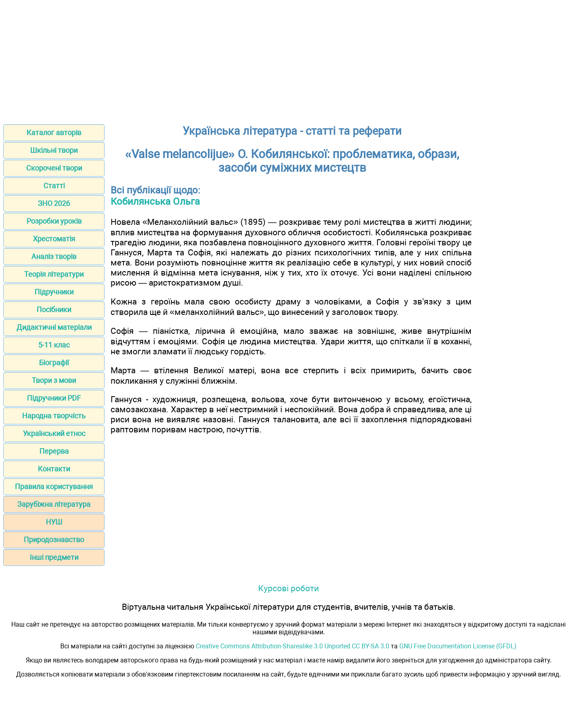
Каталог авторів (54, 133)
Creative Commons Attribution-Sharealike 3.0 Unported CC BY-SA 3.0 (293, 646)
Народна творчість (54, 416)
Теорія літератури (54, 274)
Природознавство (54, 540)
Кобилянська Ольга (155, 202)
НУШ (54, 522)
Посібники (54, 310)
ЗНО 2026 (54, 203)
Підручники (54, 292)
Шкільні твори (54, 150)
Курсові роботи (288, 588)
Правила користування (54, 486)
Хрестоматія (54, 239)
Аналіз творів (54, 256)
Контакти (54, 469)
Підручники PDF (54, 398)
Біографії (54, 363)
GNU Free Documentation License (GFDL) (458, 646)
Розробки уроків (54, 221)
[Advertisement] (289, 60)
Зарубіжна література (54, 504)
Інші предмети (54, 557)
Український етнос (54, 433)
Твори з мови (54, 380)
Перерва (54, 451)
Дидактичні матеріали (54, 327)
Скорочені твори (54, 168)
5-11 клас (54, 345)
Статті (54, 186)
